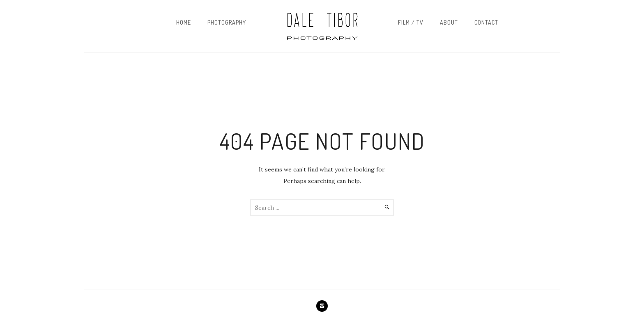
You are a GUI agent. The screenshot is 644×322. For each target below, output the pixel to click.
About (449, 22)
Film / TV (411, 22)
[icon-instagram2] (322, 306)
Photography (227, 22)
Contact (486, 22)
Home (184, 22)
